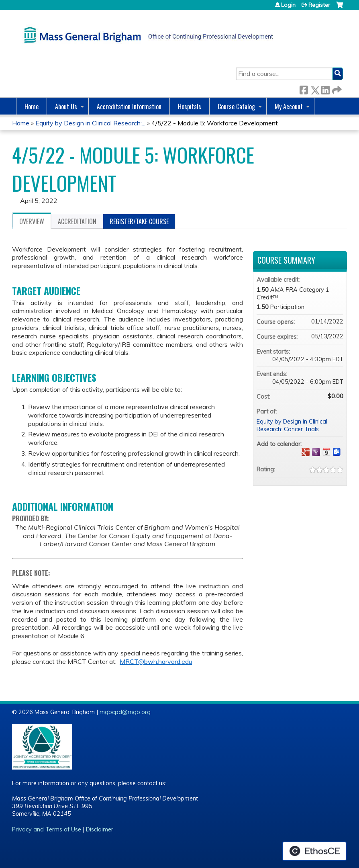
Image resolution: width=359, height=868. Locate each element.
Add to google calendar (306, 452)
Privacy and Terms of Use (47, 829)
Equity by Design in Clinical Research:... (90, 123)
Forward (336, 89)
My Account (289, 106)
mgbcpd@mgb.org (125, 712)
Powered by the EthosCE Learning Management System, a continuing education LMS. (314, 851)
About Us (66, 106)
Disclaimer (100, 829)
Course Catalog (236, 106)
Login (288, 5)
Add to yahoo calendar (316, 452)
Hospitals (190, 106)
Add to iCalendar (326, 452)
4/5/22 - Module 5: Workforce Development (215, 123)
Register (319, 5)
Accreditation (77, 221)
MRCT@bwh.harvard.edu (156, 661)
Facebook (304, 89)
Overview (32, 221)
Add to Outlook (337, 452)
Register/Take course (139, 221)
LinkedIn (325, 89)
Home (32, 106)
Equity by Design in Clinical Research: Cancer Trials (292, 425)
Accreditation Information (129, 106)
